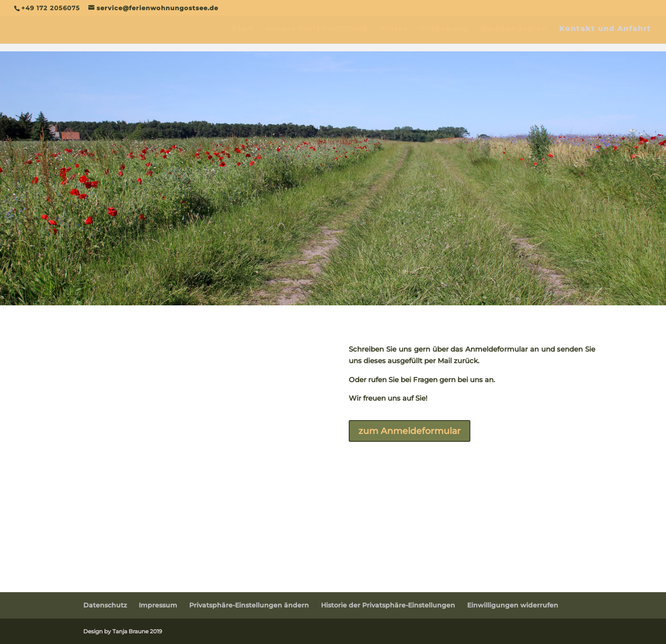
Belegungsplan (514, 29)
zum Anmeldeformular (413, 432)
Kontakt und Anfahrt (605, 29)
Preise (394, 29)
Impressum (158, 605)
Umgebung (444, 29)
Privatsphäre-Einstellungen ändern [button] (249, 605)
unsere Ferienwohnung (317, 29)
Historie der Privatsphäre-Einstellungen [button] (388, 605)
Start (243, 29)
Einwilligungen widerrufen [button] (513, 605)
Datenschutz (105, 605)
